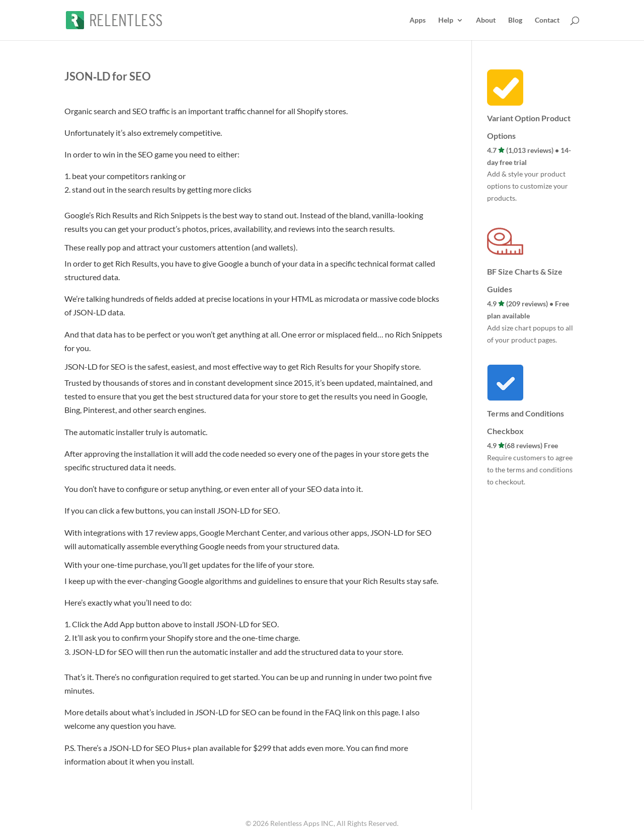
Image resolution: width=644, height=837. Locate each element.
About (486, 20)
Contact (547, 20)
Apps (418, 20)
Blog (515, 20)
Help (446, 20)
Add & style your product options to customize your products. (528, 186)
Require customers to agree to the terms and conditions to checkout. (530, 470)
